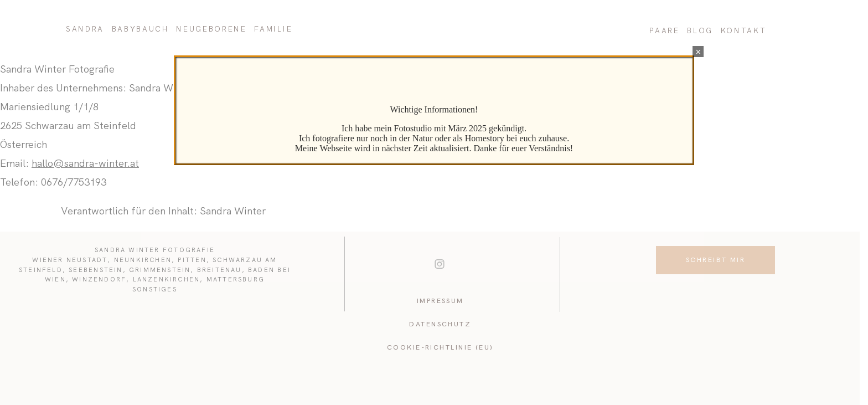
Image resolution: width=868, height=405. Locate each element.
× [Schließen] (698, 52)
